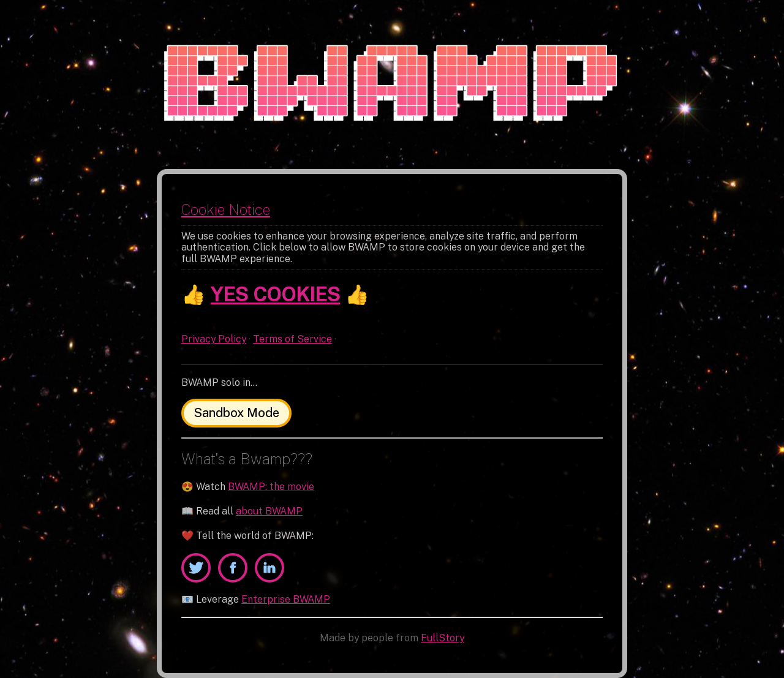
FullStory (443, 638)
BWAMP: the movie (271, 487)
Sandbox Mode (236, 413)
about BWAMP (269, 511)
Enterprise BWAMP (286, 599)
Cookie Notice (226, 209)
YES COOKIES (275, 295)
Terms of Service (292, 339)
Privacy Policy (214, 339)
